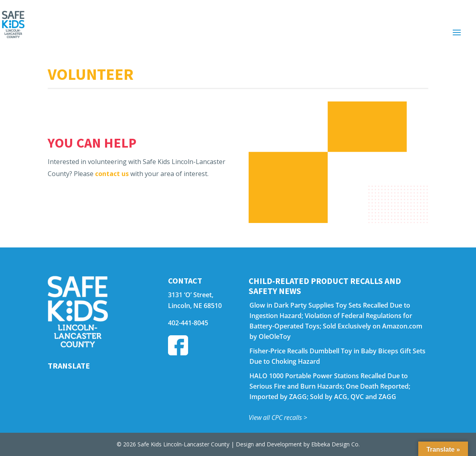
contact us (112, 174)
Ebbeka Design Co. (335, 444)
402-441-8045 (188, 323)
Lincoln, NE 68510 (195, 306)
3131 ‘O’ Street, (191, 295)
